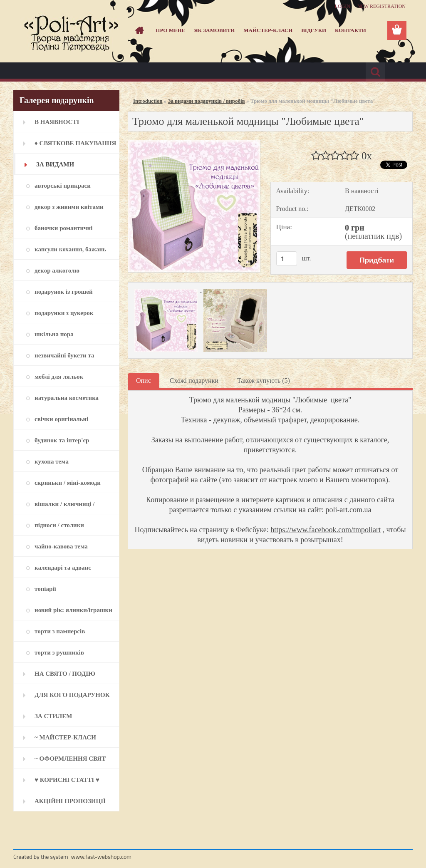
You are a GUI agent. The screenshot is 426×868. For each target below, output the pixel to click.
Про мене (170, 30)
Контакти (350, 30)
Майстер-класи (268, 30)
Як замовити (214, 30)
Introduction (148, 101)
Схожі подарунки (194, 381)
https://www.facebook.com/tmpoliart (326, 530)
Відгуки (314, 30)
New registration (381, 6)
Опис (144, 381)
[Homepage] (138, 30)
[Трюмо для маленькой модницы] (194, 143)
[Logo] (71, 31)
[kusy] (287, 259)
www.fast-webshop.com (101, 857)
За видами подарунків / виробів (207, 101)
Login (343, 6)
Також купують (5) (264, 381)
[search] (375, 72)
